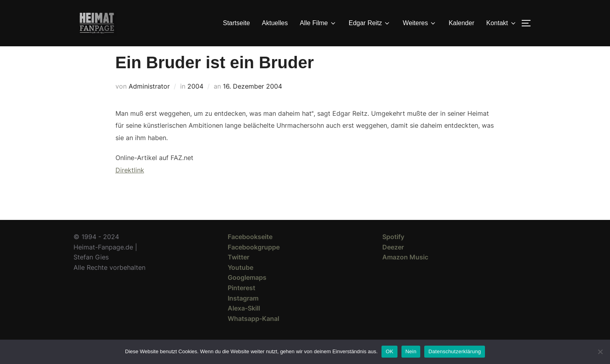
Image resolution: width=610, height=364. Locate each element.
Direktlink (130, 184)
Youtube (240, 282)
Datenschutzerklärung (454, 351)
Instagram (243, 312)
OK (389, 351)
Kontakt (501, 23)
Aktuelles (275, 23)
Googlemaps (247, 292)
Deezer (393, 261)
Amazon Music (405, 271)
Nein (411, 351)
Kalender (461, 23)
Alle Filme (318, 23)
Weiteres (420, 23)
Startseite (236, 23)
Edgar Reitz (370, 23)
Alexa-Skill (244, 322)
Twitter (238, 271)
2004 (195, 101)
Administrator (149, 101)
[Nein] (600, 352)
